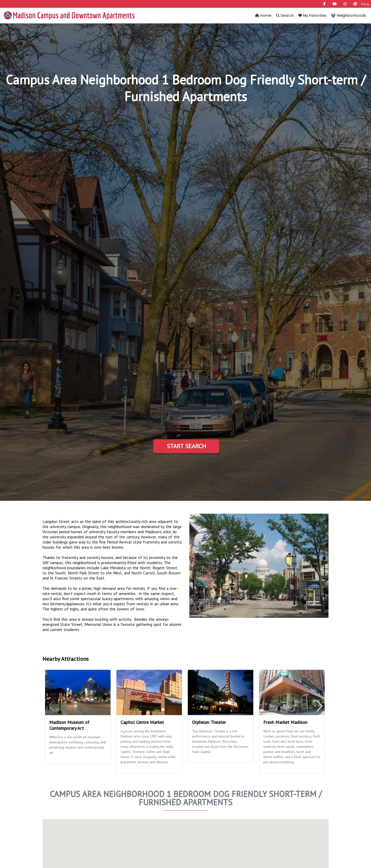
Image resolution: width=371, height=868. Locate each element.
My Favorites (312, 15)
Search (285, 15)
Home (263, 15)
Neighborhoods (349, 15)
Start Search (186, 446)
